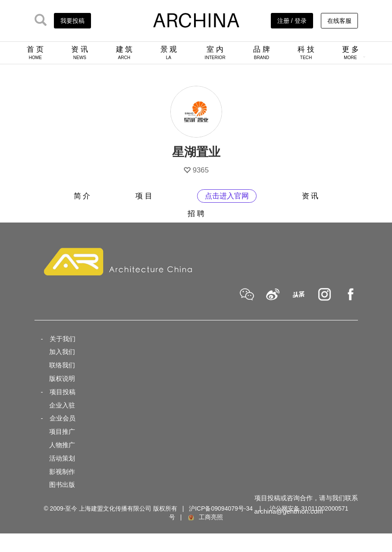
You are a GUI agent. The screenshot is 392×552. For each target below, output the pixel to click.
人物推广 (62, 445)
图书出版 (62, 485)
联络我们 (62, 365)
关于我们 (63, 339)
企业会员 (63, 418)
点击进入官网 (227, 196)
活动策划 (62, 458)
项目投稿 (63, 392)
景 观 (169, 53)
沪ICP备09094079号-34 (221, 508)
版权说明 (62, 378)
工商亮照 (205, 517)
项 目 (144, 196)
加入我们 (62, 352)
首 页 (35, 53)
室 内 (215, 53)
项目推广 (62, 431)
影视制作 (62, 472)
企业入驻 (62, 405)
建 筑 (124, 53)
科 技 (306, 53)
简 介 (82, 196)
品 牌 (262, 53)
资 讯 (80, 53)
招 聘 (196, 214)
